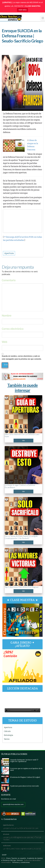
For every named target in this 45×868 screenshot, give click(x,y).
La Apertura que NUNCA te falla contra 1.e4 (21, 828)
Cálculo (7, 731)
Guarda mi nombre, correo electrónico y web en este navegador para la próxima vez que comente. (22, 358)
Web (4, 342)
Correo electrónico (13, 329)
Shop (4, 855)
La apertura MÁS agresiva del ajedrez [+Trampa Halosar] (22, 838)
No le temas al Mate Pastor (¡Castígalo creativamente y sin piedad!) (21, 537)
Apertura (8, 727)
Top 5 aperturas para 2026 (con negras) (22, 587)
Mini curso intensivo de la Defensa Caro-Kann (22, 435)
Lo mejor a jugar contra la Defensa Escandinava (20, 486)
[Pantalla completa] (38, 710)
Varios (7, 739)
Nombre (7, 315)
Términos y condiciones (21, 862)
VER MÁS (23, 10)
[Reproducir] (7, 710)
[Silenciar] (35, 710)
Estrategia (9, 735)
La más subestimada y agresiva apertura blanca (22, 848)
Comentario (9, 280)
